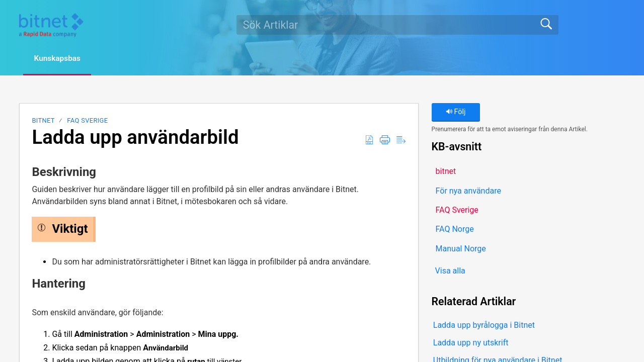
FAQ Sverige (87, 121)
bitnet (43, 121)
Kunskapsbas (61, 59)
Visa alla (450, 271)
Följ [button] (456, 112)
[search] (397, 25)
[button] (369, 141)
